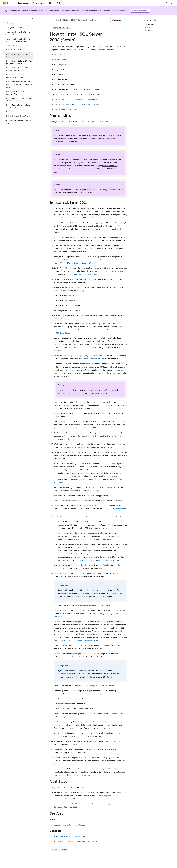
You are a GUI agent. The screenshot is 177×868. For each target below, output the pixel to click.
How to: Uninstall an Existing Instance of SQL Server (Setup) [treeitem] (19, 99)
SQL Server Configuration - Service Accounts (85, 479)
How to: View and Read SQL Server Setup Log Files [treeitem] (18, 93)
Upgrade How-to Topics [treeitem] (15, 112)
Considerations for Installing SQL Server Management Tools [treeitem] (18, 33)
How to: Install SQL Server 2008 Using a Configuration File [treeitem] (20, 69)
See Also (148, 30)
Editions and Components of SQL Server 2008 (85, 274)
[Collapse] (33, 18)
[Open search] (166, 3)
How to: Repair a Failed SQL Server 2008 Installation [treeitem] (18, 106)
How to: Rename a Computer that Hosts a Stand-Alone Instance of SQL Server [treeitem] (19, 84)
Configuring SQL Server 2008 (66, 807)
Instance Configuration (91, 359)
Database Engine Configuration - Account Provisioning (93, 539)
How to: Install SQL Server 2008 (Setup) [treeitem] (17, 55)
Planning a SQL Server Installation (99, 122)
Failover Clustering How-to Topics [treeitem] (18, 116)
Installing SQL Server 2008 (65, 20)
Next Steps (148, 27)
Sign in (172, 3)
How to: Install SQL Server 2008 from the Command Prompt (77, 99)
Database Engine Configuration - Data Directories (94, 605)
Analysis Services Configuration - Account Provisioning (79, 640)
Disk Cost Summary (75, 439)
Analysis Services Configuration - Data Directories (94, 686)
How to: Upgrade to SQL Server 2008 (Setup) (72, 109)
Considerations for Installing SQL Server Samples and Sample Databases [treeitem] (18, 40)
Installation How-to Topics (87, 20)
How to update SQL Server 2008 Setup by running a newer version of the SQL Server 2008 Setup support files (88, 169)
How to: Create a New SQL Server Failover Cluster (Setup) (76, 104)
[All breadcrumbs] (52, 20)
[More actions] (125, 20)
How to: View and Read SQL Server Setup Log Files (74, 263)
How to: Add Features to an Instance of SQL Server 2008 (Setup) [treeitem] (19, 76)
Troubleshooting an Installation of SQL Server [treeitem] (18, 121)
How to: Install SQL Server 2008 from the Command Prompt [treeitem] (19, 62)
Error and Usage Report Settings (108, 728)
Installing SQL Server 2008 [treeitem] (14, 28)
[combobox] (18, 23)
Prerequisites (149, 24)
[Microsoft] (4, 3)
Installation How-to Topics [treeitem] (15, 50)
